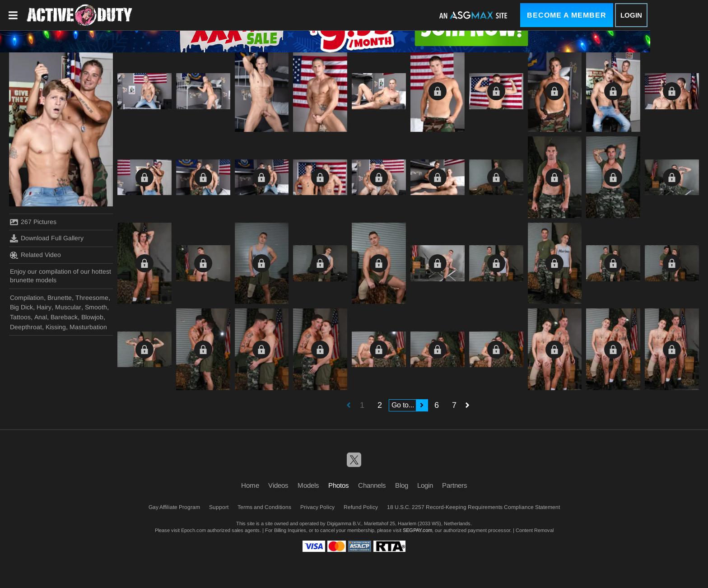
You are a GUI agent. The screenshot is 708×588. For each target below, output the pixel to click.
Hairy (44, 307)
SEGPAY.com (417, 530)
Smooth (96, 307)
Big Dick (21, 307)
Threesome (92, 298)
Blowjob (92, 317)
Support (219, 507)
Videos (278, 485)
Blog (402, 485)
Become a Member (567, 15)
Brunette (60, 298)
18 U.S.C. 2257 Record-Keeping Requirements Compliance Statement (473, 507)
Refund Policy (361, 507)
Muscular (68, 307)
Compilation (27, 298)
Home (250, 485)
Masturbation (88, 327)
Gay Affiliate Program (174, 507)
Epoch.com (193, 530)
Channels (372, 485)
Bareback (64, 317)
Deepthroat (26, 327)
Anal (41, 317)
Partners (455, 485)
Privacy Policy (317, 507)
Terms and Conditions (264, 507)
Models (308, 485)
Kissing (56, 327)
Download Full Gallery (47, 238)
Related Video (35, 255)
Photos (339, 485)
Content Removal (535, 530)
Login (631, 15)
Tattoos (20, 317)
